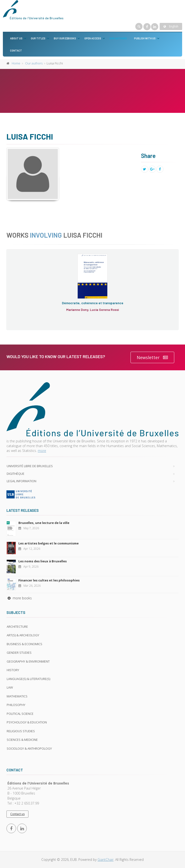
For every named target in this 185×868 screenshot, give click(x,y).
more (42, 451)
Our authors (118, 38)
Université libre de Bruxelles (30, 466)
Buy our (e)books (65, 38)
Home (16, 63)
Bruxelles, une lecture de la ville (44, 523)
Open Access (93, 38)
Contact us (17, 814)
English (171, 26)
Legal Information (22, 481)
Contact (16, 50)
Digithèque (16, 474)
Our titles (38, 38)
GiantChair (106, 860)
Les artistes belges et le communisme (49, 543)
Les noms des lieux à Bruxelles (43, 561)
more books (19, 598)
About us (16, 38)
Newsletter (152, 358)
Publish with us (145, 38)
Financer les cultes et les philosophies (49, 580)
